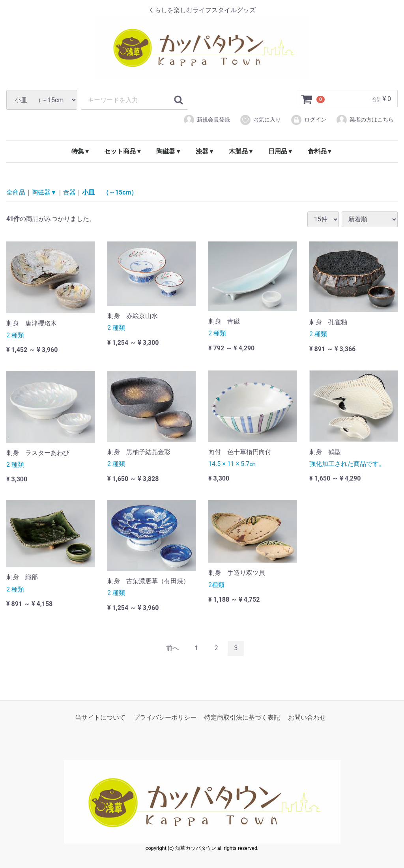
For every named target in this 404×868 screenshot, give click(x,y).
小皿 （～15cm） (110, 192)
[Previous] (172, 648)
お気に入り (260, 120)
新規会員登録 (207, 120)
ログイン (308, 120)
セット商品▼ (123, 151)
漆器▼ (205, 151)
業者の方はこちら (365, 120)
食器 (69, 192)
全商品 (16, 192)
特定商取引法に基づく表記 (242, 717)
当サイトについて (100, 717)
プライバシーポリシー (165, 717)
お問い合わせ (307, 717)
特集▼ (81, 151)
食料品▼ (320, 151)
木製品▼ (241, 151)
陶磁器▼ (169, 151)
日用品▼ (281, 151)
